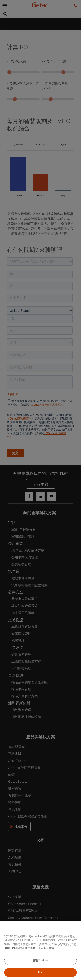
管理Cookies (40, 961)
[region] (40, 950)
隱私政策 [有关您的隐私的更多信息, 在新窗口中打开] (10, 948)
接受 (40, 972)
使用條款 (30, 948)
